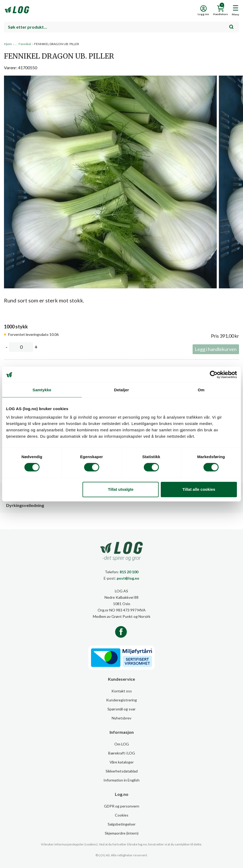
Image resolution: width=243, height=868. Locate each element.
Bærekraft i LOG (122, 753)
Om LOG (122, 744)
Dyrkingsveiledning (25, 505)
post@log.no (128, 578)
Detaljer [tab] (121, 390)
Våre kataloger (122, 762)
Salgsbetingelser (122, 824)
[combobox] (121, 27)
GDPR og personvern (122, 806)
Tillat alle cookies (199, 489)
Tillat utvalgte (121, 489)
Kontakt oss (122, 691)
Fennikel (25, 44)
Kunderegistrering (121, 700)
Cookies (122, 815)
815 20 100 (129, 572)
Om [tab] (201, 390)
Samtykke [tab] (42, 390)
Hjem (8, 44)
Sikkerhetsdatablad (122, 771)
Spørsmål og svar (121, 709)
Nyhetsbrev (121, 718)
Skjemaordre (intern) (122, 833)
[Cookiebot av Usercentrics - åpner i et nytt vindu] (214, 375)
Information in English (121, 780)
